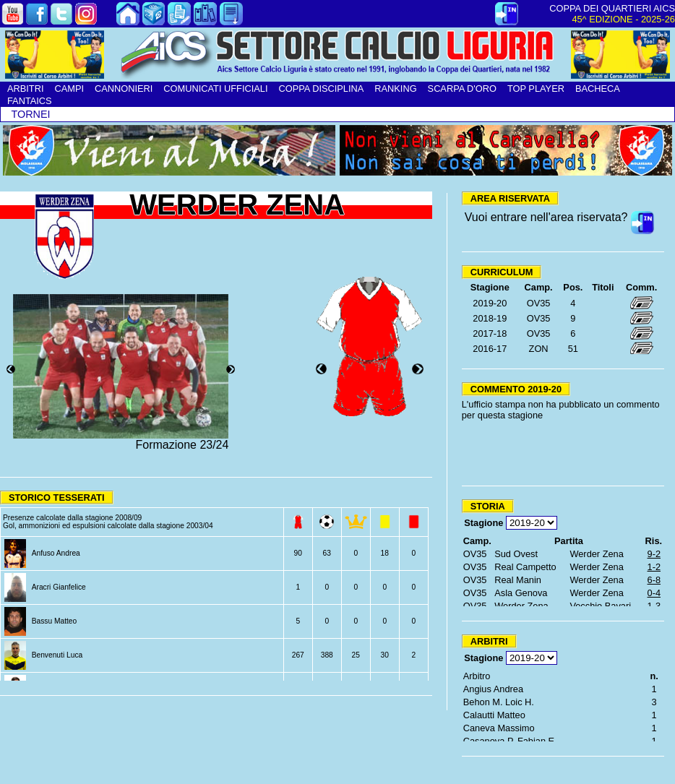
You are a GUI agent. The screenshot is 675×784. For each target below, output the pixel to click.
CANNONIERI (124, 89)
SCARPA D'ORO (462, 89)
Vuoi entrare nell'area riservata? (546, 217)
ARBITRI (25, 89)
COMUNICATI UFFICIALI (215, 89)
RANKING (395, 89)
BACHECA (598, 89)
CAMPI (69, 89)
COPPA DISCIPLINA (321, 89)
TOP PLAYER (536, 89)
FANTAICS (30, 101)
